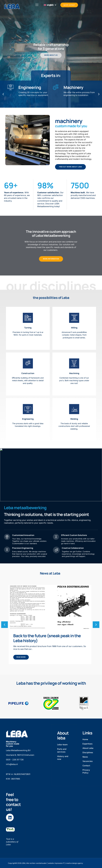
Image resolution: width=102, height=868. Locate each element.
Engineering (30, 87)
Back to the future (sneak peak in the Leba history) (47, 638)
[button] (96, 625)
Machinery (73, 87)
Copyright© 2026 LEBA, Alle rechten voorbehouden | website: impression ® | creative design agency (45, 863)
